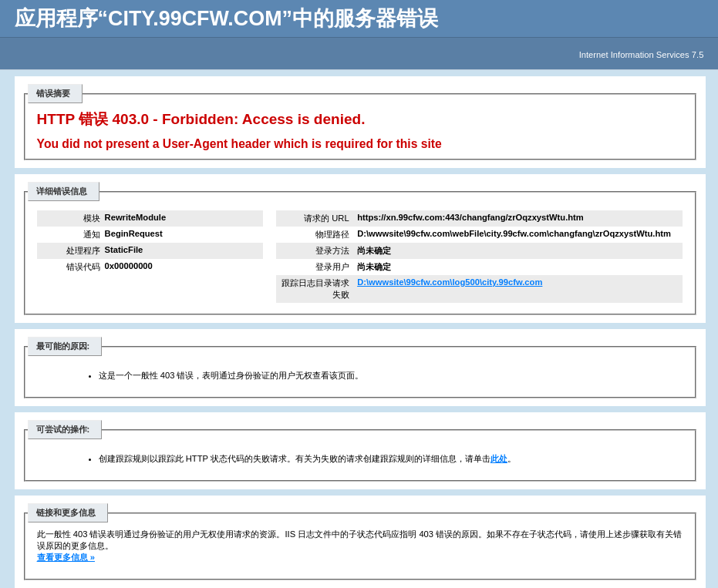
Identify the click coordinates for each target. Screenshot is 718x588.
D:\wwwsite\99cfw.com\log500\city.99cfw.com (450, 282)
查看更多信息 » (66, 557)
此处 (499, 459)
